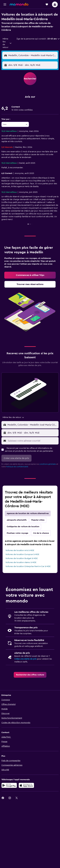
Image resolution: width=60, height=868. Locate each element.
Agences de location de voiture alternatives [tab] (28, 513)
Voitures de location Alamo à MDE (21, 562)
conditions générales (48, 464)
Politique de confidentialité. (17, 467)
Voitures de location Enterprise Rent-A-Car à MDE (28, 566)
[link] (30, 275)
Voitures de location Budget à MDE (22, 558)
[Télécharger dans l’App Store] (26, 785)
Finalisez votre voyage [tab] (17, 533)
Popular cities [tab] (38, 520)
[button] (5, 4)
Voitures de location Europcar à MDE (22, 554)
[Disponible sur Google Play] (9, 785)
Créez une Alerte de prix (25, 659)
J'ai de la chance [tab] (41, 533)
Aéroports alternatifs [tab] (17, 520)
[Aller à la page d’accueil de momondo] (19, 4)
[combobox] (7, 43)
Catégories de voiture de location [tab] (23, 527)
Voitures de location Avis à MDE (20, 550)
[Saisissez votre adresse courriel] (32, 441)
